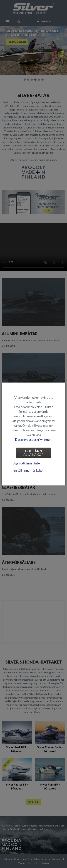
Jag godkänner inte (27, 463)
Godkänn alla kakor (33, 453)
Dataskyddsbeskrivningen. (34, 439)
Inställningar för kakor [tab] (28, 470)
